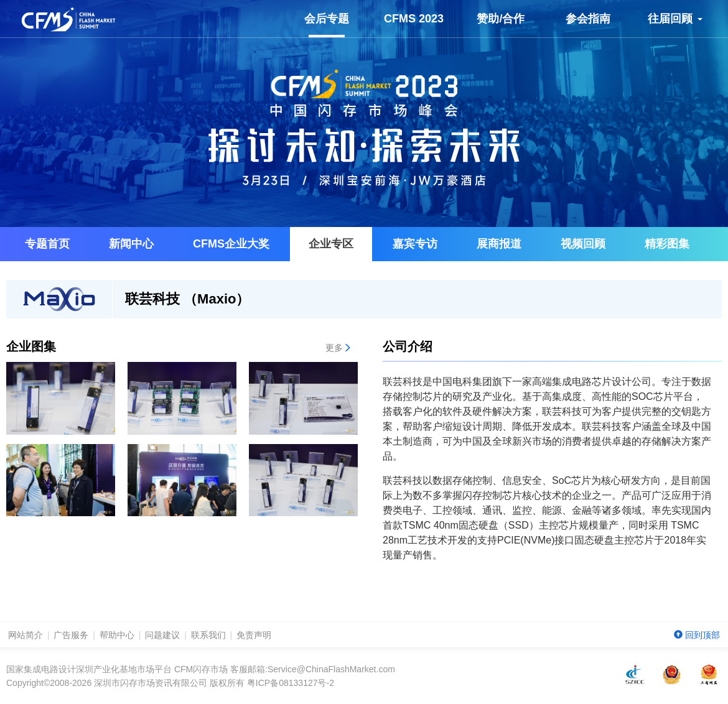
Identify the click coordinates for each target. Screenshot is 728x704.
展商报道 (499, 244)
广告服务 (71, 635)
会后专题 (327, 25)
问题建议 (162, 635)
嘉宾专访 (415, 244)
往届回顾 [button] (675, 19)
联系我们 (208, 635)
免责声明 (254, 635)
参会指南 (588, 19)
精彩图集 (667, 244)
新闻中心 (131, 244)
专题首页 (47, 244)
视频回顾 (583, 244)
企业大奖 (231, 244)
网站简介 (26, 635)
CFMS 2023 (414, 19)
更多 (338, 348)
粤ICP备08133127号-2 (291, 683)
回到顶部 (697, 635)
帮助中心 (117, 635)
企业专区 (331, 244)
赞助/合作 (501, 19)
